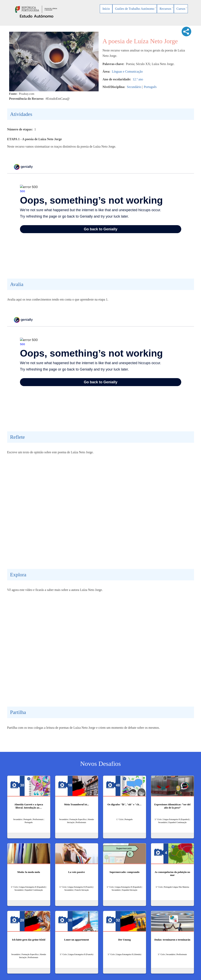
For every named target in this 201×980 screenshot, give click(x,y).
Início (106, 9)
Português (150, 87)
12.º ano (138, 79)
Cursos (181, 9)
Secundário (134, 87)
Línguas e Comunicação (127, 71)
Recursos (165, 9)
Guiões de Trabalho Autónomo (135, 9)
